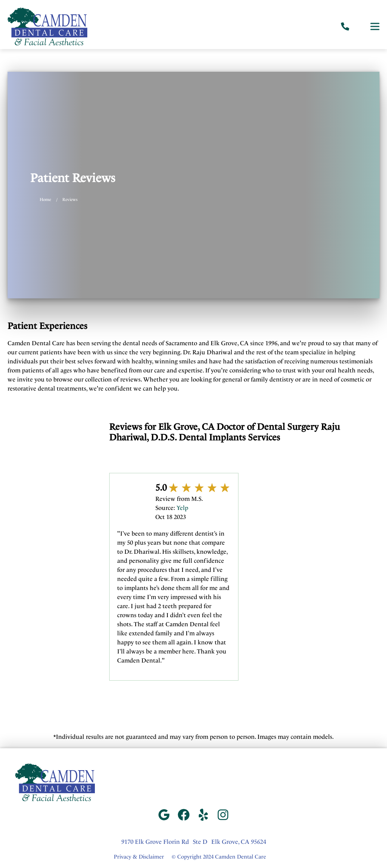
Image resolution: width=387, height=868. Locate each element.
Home (45, 200)
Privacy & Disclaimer (139, 857)
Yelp (182, 508)
